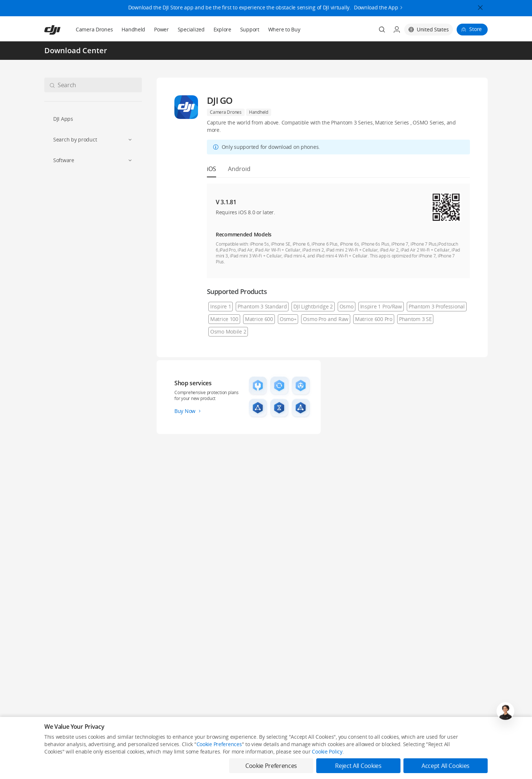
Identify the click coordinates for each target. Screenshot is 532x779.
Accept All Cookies (446, 766)
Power (161, 29)
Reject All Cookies (358, 766)
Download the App (376, 5)
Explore (222, 29)
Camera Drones (94, 29)
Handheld (133, 29)
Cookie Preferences (219, 744)
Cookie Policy (327, 751)
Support (250, 29)
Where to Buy (284, 29)
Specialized (191, 29)
